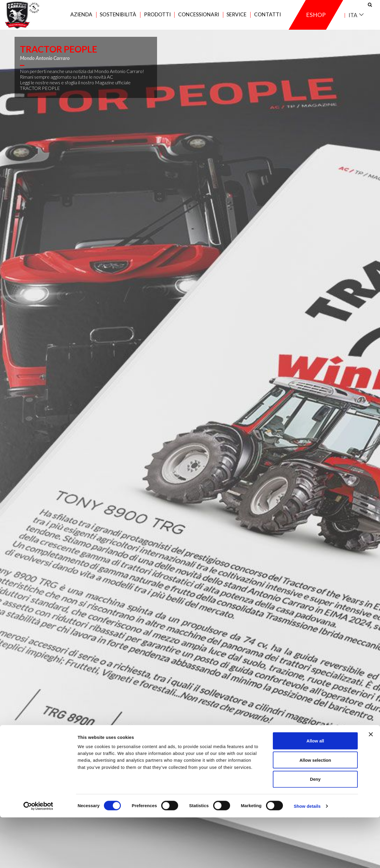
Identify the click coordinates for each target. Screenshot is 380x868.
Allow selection (315, 810)
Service (236, 18)
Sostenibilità (118, 18)
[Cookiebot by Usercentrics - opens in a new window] (38, 857)
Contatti (267, 18)
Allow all (315, 791)
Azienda (81, 18)
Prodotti (157, 18)
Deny (315, 830)
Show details (307, 856)
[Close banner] (371, 785)
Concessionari (199, 18)
